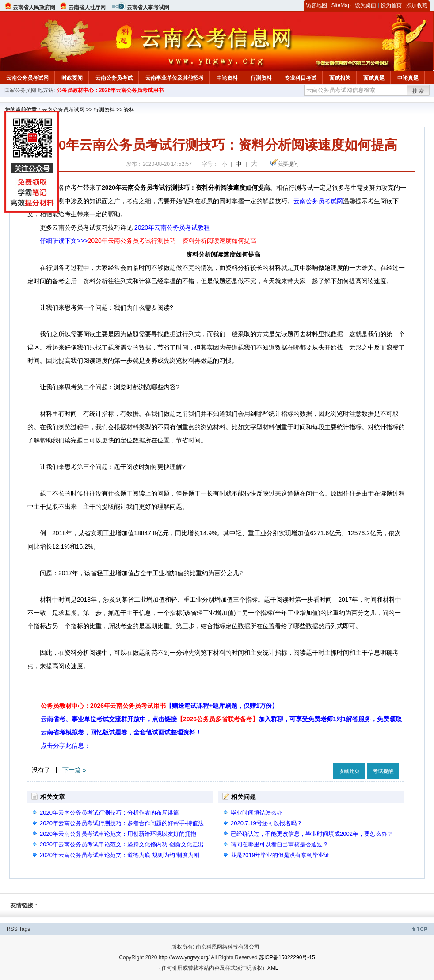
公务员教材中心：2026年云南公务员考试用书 (110, 90)
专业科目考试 (301, 78)
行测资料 (261, 78)
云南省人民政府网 (34, 8)
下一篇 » (74, 770)
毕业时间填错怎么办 (257, 813)
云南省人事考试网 (148, 8)
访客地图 (316, 5)
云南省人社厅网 (87, 8)
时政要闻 (72, 78)
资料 (129, 110)
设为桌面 (365, 5)
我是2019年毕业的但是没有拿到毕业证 (280, 855)
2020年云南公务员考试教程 (172, 227)
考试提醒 (383, 771)
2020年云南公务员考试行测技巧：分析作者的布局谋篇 (109, 813)
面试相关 (340, 78)
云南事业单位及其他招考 (175, 78)
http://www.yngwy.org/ (184, 957)
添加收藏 (417, 5)
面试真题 (374, 78)
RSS (12, 929)
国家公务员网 (20, 90)
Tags (25, 929)
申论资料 (227, 78)
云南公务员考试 (114, 78)
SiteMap (341, 5)
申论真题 (408, 78)
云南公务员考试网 (27, 78)
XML (273, 968)
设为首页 (391, 5)
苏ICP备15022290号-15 (287, 957)
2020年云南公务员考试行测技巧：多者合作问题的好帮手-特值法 (122, 823)
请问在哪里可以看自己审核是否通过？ (280, 844)
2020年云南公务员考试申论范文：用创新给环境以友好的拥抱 (118, 834)
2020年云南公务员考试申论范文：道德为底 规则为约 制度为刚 (120, 855)
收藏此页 (349, 771)
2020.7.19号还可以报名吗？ (266, 823)
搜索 (419, 91)
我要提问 (288, 164)
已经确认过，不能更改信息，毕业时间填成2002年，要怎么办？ (312, 834)
